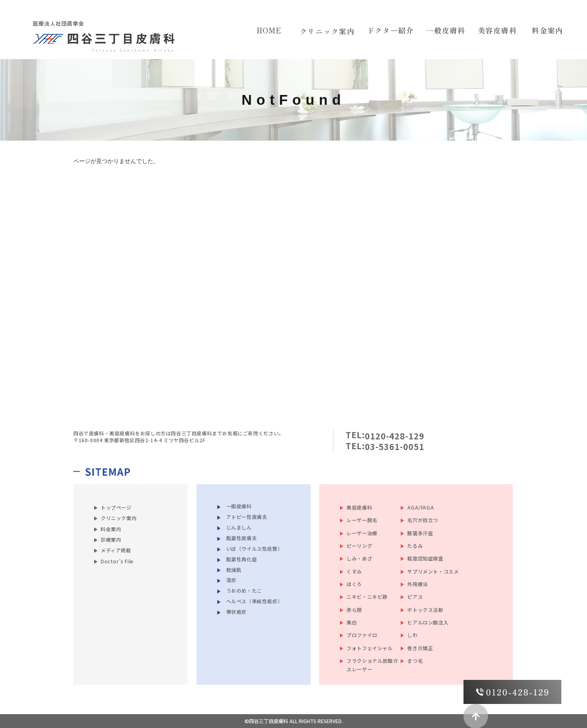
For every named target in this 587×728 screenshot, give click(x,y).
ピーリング (359, 546)
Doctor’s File (117, 561)
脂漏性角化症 (242, 559)
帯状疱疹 (236, 612)
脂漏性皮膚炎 (242, 537)
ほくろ (354, 584)
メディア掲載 (116, 550)
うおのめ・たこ (244, 590)
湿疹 (231, 580)
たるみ (415, 546)
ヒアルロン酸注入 (428, 622)
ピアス (415, 597)
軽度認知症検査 (425, 558)
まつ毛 (415, 661)
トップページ (116, 507)
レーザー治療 (362, 533)
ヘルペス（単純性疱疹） (255, 601)
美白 (352, 622)
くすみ (354, 571)
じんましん (239, 527)
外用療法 (417, 584)
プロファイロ (362, 635)
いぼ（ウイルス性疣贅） (255, 548)
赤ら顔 (354, 610)
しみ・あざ (359, 558)
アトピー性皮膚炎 (247, 516)
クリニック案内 (327, 31)
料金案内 (111, 529)
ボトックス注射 (425, 610)
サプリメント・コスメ (433, 571)
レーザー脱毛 (362, 520)
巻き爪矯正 (420, 648)
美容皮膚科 (359, 507)
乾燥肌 (234, 569)
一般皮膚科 (239, 506)
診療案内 (111, 539)
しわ (412, 635)
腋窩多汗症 (420, 533)
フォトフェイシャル (370, 648)
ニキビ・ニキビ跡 (367, 597)
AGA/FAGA (420, 507)
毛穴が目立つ (423, 520)
